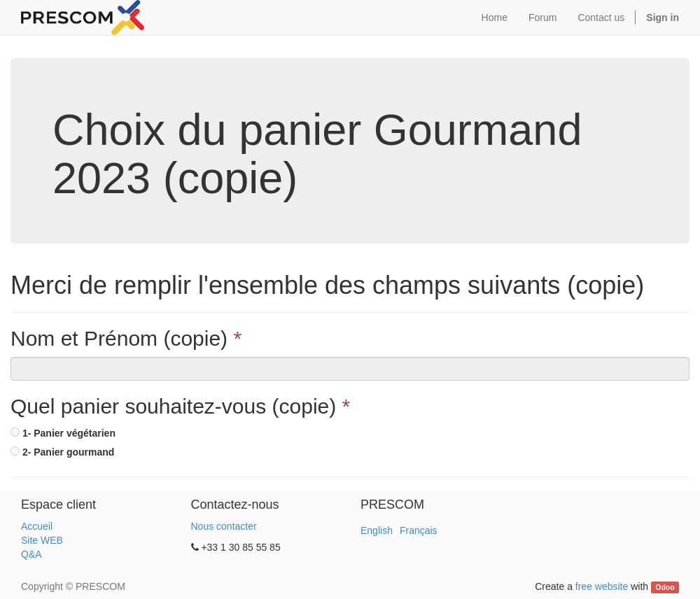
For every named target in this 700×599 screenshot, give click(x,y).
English (377, 530)
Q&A (31, 554)
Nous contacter (224, 526)
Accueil (37, 526)
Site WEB (42, 540)
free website (602, 586)
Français (419, 530)
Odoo (665, 587)
